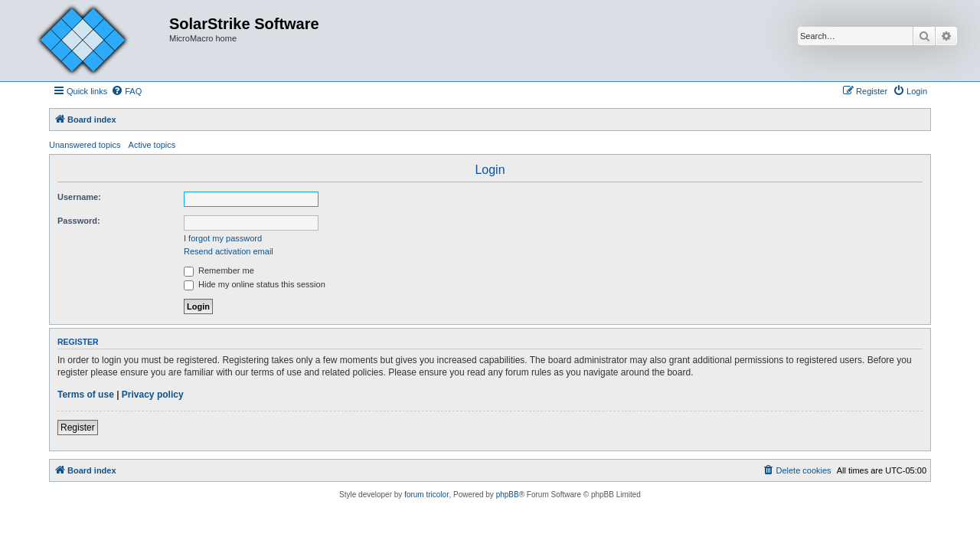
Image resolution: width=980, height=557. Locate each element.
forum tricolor (426, 495)
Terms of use (86, 395)
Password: (79, 221)
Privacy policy (153, 395)
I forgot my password (223, 238)
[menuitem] (126, 91)
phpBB (508, 495)
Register (78, 428)
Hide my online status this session (255, 284)
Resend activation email (229, 251)
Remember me (219, 270)
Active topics (152, 145)
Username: (79, 197)
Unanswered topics (85, 145)
